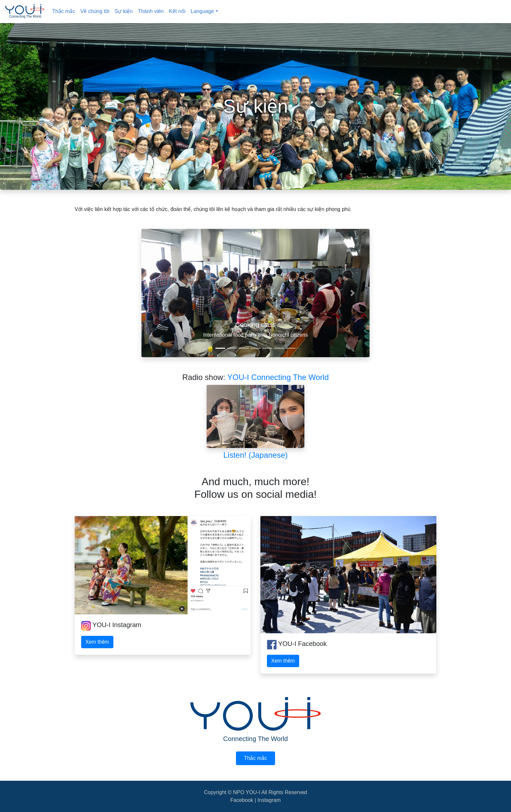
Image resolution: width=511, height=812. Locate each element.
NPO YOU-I (247, 792)
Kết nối (177, 11)
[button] (159, 293)
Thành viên (151, 11)
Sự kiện (124, 11)
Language (202, 11)
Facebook (242, 800)
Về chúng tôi (95, 11)
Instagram (269, 800)
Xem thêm (97, 642)
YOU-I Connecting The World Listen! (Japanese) (268, 416)
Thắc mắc (64, 11)
